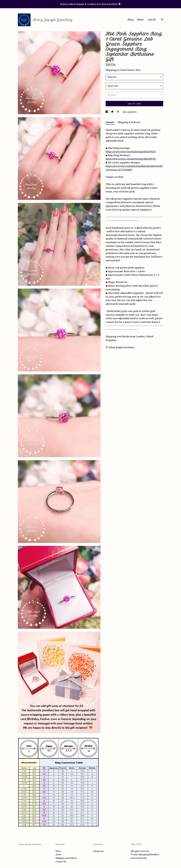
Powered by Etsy (139, 858)
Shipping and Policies (66, 858)
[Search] (162, 20)
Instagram (98, 851)
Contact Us (61, 862)
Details (110, 122)
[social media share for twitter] (113, 112)
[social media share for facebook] (107, 112)
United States (127, 70)
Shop (130, 20)
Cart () (152, 20)
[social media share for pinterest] (118, 112)
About (140, 20)
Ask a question (129, 112)
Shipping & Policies (129, 122)
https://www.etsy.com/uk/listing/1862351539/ (131, 159)
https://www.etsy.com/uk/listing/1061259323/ (131, 152)
